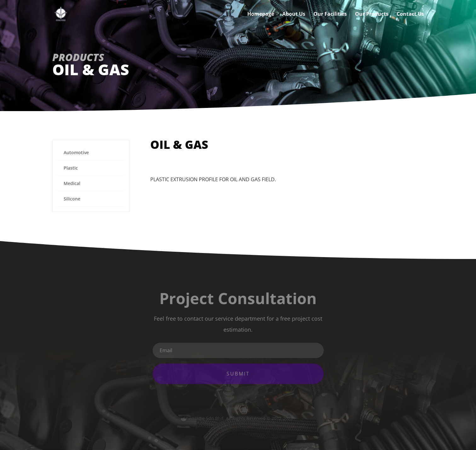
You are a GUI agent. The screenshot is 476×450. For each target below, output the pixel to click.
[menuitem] (91, 153)
